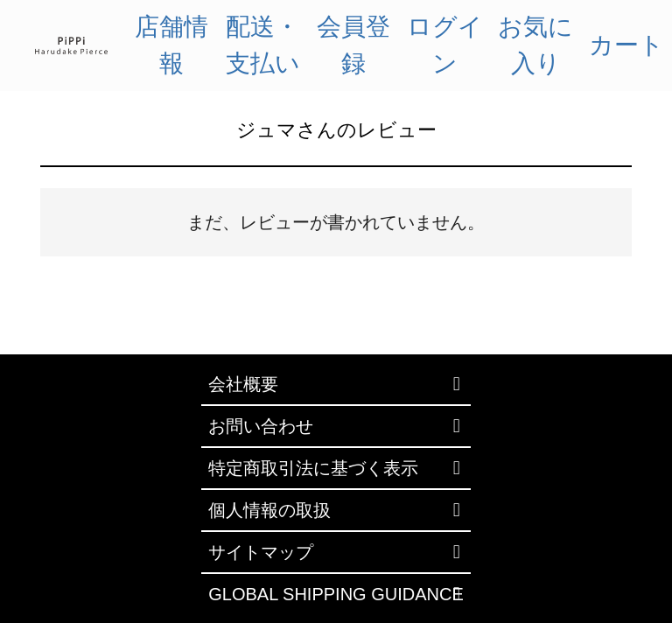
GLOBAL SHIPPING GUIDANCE (336, 594)
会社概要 (243, 384)
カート (626, 45)
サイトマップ (261, 552)
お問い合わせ (261, 426)
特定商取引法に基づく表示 (313, 468)
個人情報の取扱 (269, 510)
